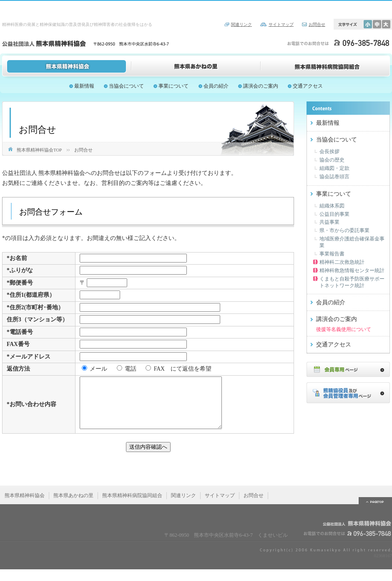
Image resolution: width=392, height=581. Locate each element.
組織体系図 (332, 206)
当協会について (126, 86)
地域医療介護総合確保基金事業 (352, 242)
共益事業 (329, 222)
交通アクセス (308, 86)
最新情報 (84, 86)
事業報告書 (332, 254)
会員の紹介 (216, 86)
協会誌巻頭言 (334, 177)
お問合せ (317, 24)
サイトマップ (281, 24)
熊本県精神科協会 (67, 66)
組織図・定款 (334, 168)
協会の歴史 (332, 160)
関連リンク (241, 24)
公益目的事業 (334, 214)
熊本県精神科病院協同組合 (325, 66)
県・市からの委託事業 (344, 230)
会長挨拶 (329, 152)
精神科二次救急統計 (342, 262)
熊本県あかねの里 (196, 66)
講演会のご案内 (261, 86)
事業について (173, 86)
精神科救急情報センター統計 (352, 270)
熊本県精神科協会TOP (39, 150)
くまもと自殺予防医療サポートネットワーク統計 (352, 282)
